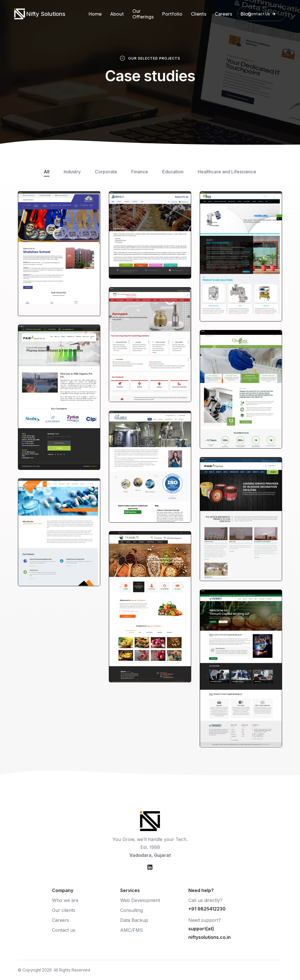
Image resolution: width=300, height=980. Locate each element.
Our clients (64, 910)
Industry (72, 172)
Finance (140, 172)
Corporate (106, 172)
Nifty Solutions (46, 14)
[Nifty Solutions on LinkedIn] (150, 867)
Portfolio (172, 14)
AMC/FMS (132, 930)
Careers (223, 14)
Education (173, 172)
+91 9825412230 (207, 909)
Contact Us (262, 14)
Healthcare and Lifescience (227, 172)
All (47, 172)
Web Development (140, 900)
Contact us (64, 930)
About (117, 14)
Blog (246, 14)
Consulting (132, 910)
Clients (199, 14)
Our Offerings (143, 14)
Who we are (65, 900)
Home (95, 14)
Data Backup (134, 920)
